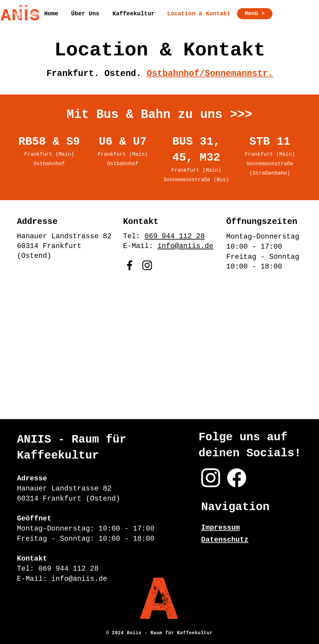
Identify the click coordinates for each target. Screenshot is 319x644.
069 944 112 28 (175, 236)
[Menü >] (255, 14)
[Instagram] (147, 265)
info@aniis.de (186, 246)
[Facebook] (130, 265)
